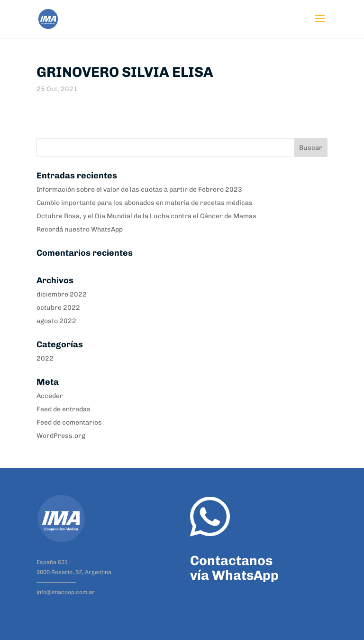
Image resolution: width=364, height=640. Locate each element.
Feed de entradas (64, 409)
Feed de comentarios (69, 422)
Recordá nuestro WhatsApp (80, 229)
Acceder (50, 396)
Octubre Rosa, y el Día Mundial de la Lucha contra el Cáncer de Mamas (146, 216)
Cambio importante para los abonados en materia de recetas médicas (145, 203)
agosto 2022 (56, 321)
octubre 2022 (58, 308)
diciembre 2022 (62, 294)
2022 (45, 358)
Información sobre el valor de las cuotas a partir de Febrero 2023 (139, 190)
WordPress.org (61, 436)
